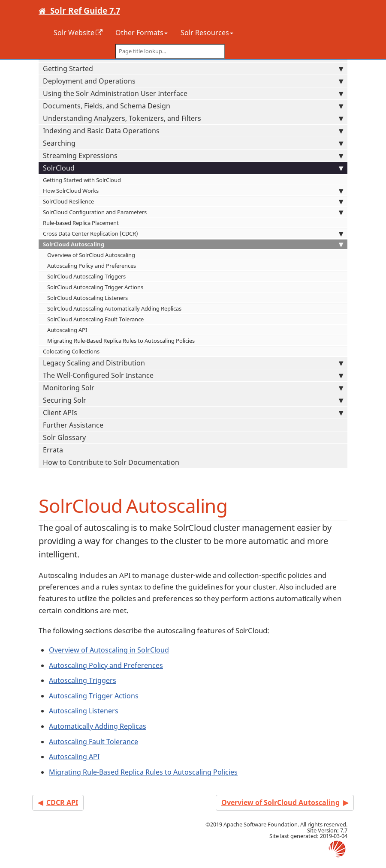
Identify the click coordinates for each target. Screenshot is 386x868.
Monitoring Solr (193, 388)
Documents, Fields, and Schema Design (193, 106)
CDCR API (62, 802)
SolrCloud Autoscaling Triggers (86, 276)
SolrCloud (193, 168)
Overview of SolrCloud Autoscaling (91, 255)
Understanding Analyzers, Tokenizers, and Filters (193, 118)
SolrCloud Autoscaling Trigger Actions (95, 287)
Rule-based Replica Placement (81, 223)
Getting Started (193, 69)
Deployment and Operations (193, 81)
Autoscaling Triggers (83, 680)
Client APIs (193, 413)
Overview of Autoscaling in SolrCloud (109, 650)
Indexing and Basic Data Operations (193, 131)
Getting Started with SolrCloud (82, 180)
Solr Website (74, 33)
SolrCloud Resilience (193, 201)
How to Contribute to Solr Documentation (111, 462)
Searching (193, 143)
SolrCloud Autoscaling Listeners (87, 298)
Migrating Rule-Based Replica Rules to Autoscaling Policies (121, 341)
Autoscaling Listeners (84, 711)
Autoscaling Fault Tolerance (93, 742)
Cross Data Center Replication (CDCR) (193, 233)
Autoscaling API (67, 330)
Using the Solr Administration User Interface (193, 93)
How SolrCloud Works (193, 191)
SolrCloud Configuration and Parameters (193, 212)
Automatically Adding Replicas (98, 726)
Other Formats (142, 33)
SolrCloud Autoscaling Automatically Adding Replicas (114, 308)
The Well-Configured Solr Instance (193, 375)
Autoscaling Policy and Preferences (92, 266)
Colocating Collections (71, 351)
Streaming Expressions (193, 156)
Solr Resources (207, 33)
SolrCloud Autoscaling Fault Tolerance (95, 319)
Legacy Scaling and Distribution (193, 363)
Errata (53, 450)
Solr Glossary (64, 437)
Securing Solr (193, 400)
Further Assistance (73, 425)
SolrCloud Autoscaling (193, 244)
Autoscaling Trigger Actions (94, 696)
